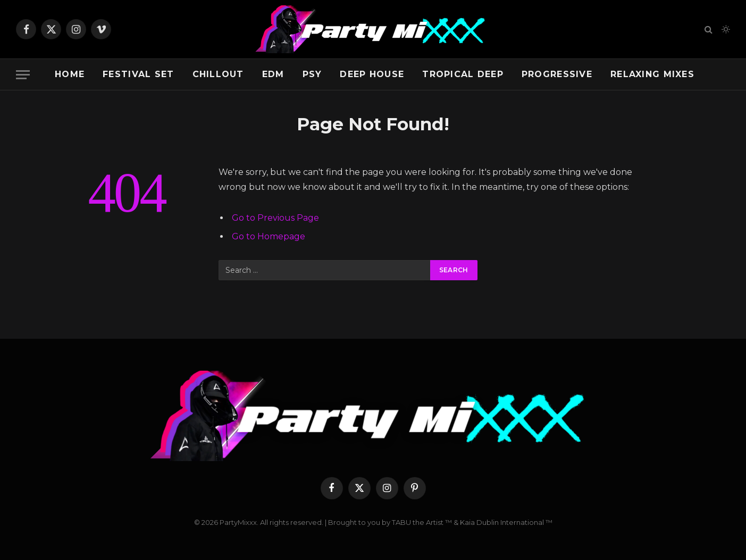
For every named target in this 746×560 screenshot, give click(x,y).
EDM (273, 74)
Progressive (557, 74)
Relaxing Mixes (652, 74)
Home (70, 74)
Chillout (218, 74)
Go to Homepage (269, 236)
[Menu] (23, 75)
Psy (312, 74)
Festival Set (138, 74)
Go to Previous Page (275, 218)
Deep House (372, 74)
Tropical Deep (463, 74)
